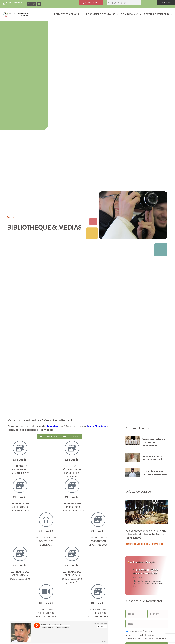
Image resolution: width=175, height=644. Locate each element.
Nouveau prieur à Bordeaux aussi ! (152, 458)
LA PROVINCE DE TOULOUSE (101, 14)
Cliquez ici (20, 460)
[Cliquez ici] (20, 448)
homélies (53, 426)
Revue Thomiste (96, 426)
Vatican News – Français (142, 562)
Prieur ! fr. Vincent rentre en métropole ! (155, 473)
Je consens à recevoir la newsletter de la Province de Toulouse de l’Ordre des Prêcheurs (146, 635)
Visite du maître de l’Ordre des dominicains (154, 442)
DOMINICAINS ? (131, 14)
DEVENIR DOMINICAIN (158, 14)
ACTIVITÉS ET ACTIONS (68, 14)
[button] (147, 512)
